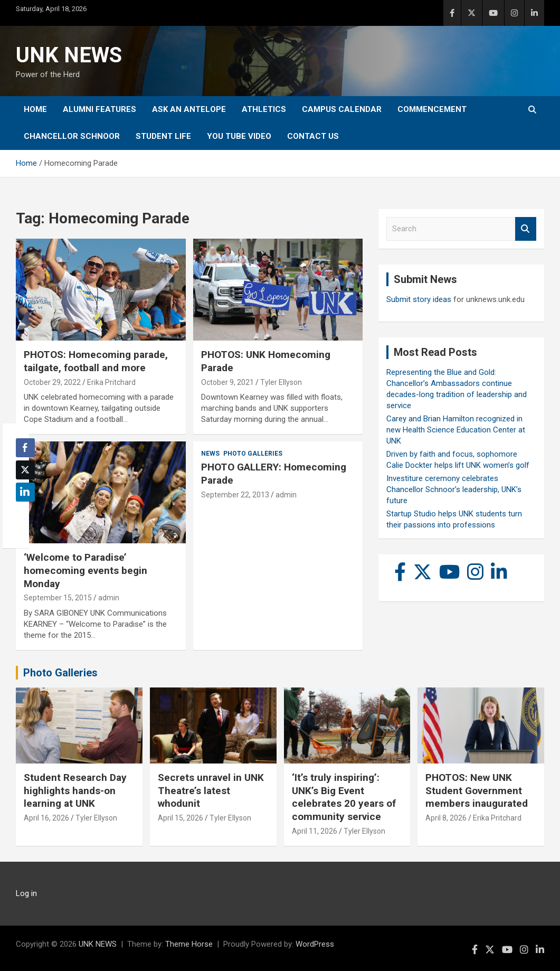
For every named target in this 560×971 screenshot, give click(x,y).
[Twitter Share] (25, 470)
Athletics (264, 109)
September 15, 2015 (58, 598)
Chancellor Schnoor (72, 136)
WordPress (315, 944)
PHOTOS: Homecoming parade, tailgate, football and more (96, 361)
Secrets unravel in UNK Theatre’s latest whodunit (211, 790)
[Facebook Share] (25, 448)
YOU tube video (239, 136)
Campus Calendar (342, 109)
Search (526, 229)
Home (35, 109)
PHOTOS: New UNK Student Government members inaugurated (477, 790)
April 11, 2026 (315, 831)
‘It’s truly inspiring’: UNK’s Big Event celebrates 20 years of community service (344, 797)
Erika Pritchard (111, 382)
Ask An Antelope (189, 109)
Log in (26, 893)
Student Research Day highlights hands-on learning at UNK (75, 790)
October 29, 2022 (52, 382)
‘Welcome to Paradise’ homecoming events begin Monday (86, 570)
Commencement (432, 109)
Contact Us (313, 136)
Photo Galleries (253, 454)
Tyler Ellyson (281, 382)
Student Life (163, 136)
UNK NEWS (69, 55)
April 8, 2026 (446, 818)
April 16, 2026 (46, 818)
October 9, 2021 (227, 382)
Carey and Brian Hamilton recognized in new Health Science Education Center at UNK (456, 430)
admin (109, 598)
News (210, 454)
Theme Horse (189, 944)
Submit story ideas (419, 299)
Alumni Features (99, 109)
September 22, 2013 (235, 495)
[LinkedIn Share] (25, 492)
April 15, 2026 (181, 818)
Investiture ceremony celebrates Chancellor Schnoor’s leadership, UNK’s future (454, 489)
